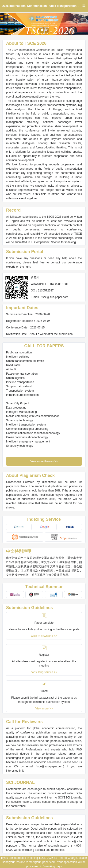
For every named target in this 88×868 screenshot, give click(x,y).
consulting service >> (44, 672)
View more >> (44, 708)
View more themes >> (44, 461)
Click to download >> (44, 636)
